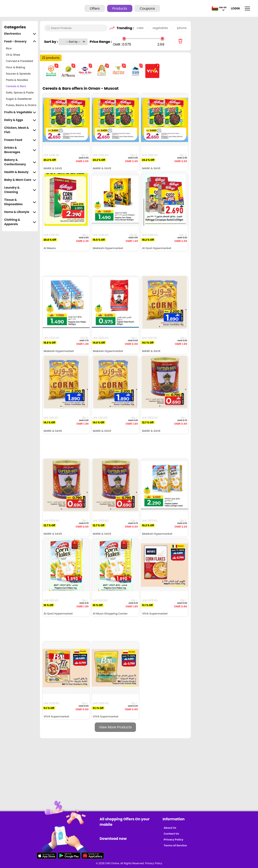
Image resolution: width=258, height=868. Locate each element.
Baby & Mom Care (20, 180)
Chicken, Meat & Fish (20, 130)
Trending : (124, 28)
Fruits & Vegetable (20, 112)
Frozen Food (20, 140)
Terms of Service (175, 845)
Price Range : (101, 42)
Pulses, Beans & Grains (21, 105)
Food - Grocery (20, 41)
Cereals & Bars (16, 86)
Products (120, 9)
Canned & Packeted (19, 61)
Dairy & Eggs (20, 120)
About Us (170, 828)
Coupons (147, 9)
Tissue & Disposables (20, 202)
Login (235, 8)
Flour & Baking (16, 67)
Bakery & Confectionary (20, 162)
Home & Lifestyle (20, 212)
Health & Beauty (20, 172)
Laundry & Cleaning (20, 190)
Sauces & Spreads (18, 74)
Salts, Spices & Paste (20, 93)
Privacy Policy (173, 840)
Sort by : (51, 42)
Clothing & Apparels (20, 222)
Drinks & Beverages (20, 150)
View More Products (115, 727)
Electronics (20, 34)
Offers (95, 9)
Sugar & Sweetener (19, 99)
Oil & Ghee (13, 55)
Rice (9, 48)
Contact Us (171, 834)
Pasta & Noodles (17, 80)
